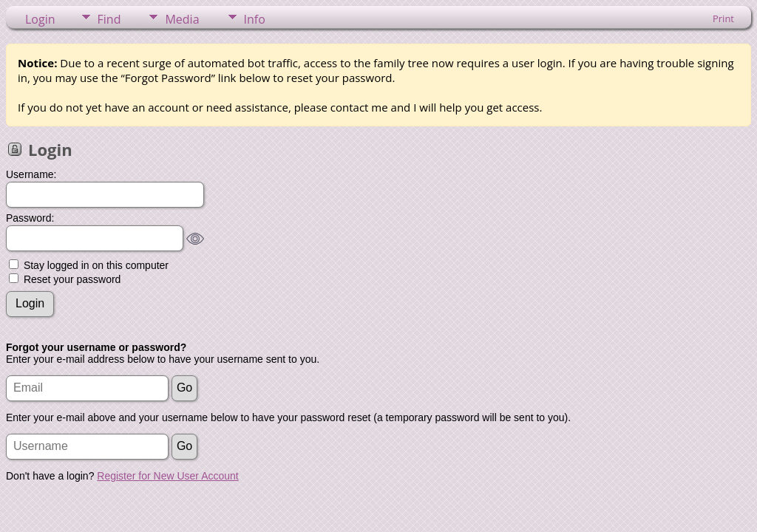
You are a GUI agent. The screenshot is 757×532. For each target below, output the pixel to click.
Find (109, 19)
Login (40, 19)
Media (182, 19)
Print (723, 18)
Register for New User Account (167, 476)
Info (255, 19)
